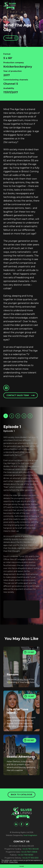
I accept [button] (21, 866)
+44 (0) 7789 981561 (25, 855)
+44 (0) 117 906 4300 (30, 858)
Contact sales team (18, 395)
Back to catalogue (21, 795)
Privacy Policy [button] (13, 862)
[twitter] (27, 824)
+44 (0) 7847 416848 (29, 852)
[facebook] (22, 824)
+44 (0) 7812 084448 (30, 849)
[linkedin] (16, 824)
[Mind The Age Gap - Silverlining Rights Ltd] (10, 5)
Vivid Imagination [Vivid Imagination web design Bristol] (30, 835)
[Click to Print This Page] (6, 388)
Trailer (9, 38)
